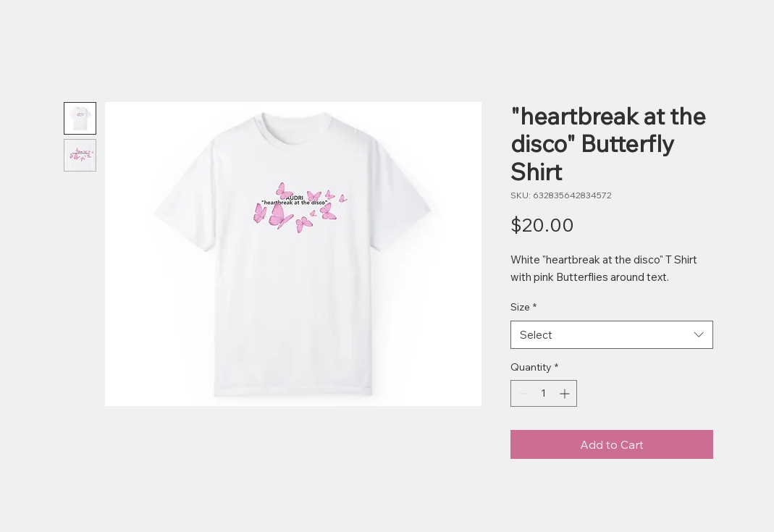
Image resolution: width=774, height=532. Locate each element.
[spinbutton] (544, 393)
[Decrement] (522, 393)
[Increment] (566, 393)
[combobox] (612, 335)
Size (523, 307)
